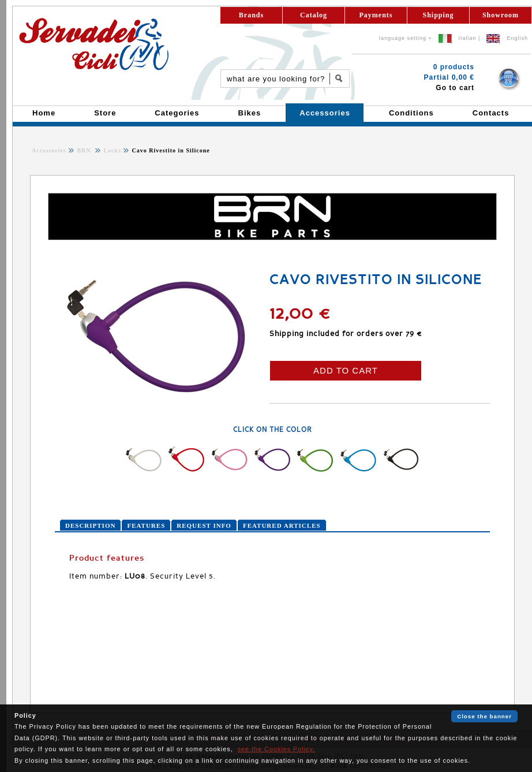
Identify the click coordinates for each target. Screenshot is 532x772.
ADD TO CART (346, 370)
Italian (468, 38)
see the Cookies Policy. (276, 749)
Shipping (438, 15)
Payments (376, 15)
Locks (111, 150)
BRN (85, 150)
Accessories (49, 150)
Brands (251, 15)
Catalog (314, 15)
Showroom (501, 15)
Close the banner (484, 716)
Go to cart (455, 88)
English (517, 38)
